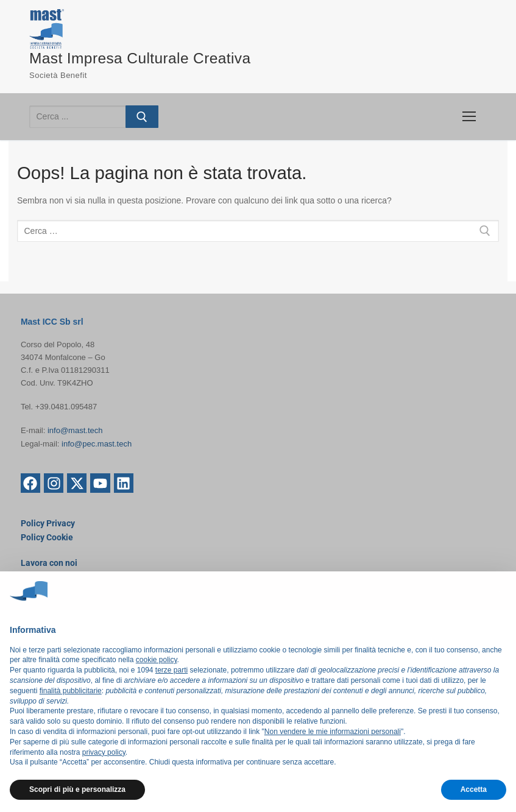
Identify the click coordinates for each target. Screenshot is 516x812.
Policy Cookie (47, 537)
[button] (500, 591)
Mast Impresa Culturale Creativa (142, 58)
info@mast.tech (75, 430)
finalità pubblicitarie (71, 691)
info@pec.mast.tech (97, 443)
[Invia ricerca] (142, 116)
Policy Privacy (48, 523)
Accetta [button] (474, 789)
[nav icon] (469, 116)
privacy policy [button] (104, 752)
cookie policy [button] (157, 660)
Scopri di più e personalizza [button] (77, 789)
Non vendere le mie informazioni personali (333, 732)
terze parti (171, 670)
